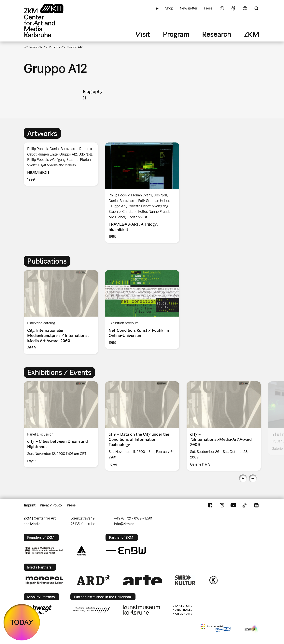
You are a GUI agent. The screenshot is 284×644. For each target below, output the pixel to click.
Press (208, 8)
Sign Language (233, 8)
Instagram (222, 505)
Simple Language (222, 8)
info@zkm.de (124, 524)
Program (176, 34)
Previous (243, 478)
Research (217, 34)
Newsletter (189, 8)
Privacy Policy (51, 505)
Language (245, 8)
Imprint (30, 505)
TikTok (245, 505)
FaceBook (210, 505)
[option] (61, 164)
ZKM (252, 34)
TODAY (22, 622)
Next (253, 478)
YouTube (233, 505)
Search (256, 8)
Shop (169, 8)
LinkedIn (256, 505)
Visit (143, 34)
